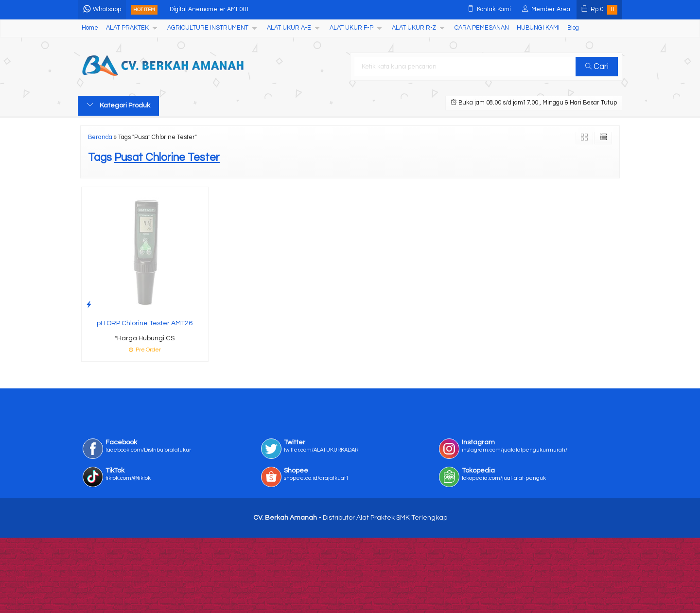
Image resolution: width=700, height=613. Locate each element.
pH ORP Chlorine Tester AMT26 (145, 323)
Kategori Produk (118, 105)
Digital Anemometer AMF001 (210, 9)
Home (90, 28)
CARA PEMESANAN (482, 28)
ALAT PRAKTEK (127, 28)
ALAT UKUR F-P (351, 28)
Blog (573, 28)
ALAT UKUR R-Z (414, 28)
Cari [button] (597, 67)
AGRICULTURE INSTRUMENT (208, 28)
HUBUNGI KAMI (538, 28)
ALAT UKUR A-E (289, 28)
